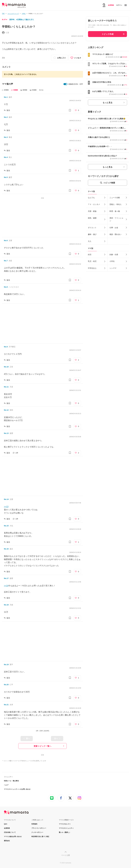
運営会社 (7, 841)
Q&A (6, 824)
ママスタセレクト (65, 824)
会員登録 (111, 5)
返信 (8, 110)
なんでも (91, 198)
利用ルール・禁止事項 (11, 781)
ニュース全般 (115, 198)
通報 (3, 58)
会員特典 (7, 828)
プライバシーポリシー (39, 828)
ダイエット (92, 228)
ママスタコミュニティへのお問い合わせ (17, 789)
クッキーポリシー (37, 832)
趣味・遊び (92, 234)
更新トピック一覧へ (42, 746)
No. (6, 97)
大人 (90, 241)
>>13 (6, 507)
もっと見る (108, 103)
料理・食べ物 (115, 211)
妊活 (90, 254)
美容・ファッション (116, 219)
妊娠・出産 (114, 254)
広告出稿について (10, 832)
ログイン (119, 5)
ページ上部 (66, 855)
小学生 (112, 261)
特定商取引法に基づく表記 (40, 837)
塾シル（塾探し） (65, 832)
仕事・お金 (114, 228)
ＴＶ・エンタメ (94, 204)
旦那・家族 (92, 211)
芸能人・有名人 (116, 204)
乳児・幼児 (92, 261)
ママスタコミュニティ (66, 828)
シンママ (113, 268)
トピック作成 (108, 34)
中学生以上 (92, 268)
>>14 (6, 586)
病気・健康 (92, 218)
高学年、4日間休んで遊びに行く (22, 20)
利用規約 (34, 824)
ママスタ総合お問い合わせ (13, 837)
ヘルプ (6, 785)
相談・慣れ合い (116, 234)
